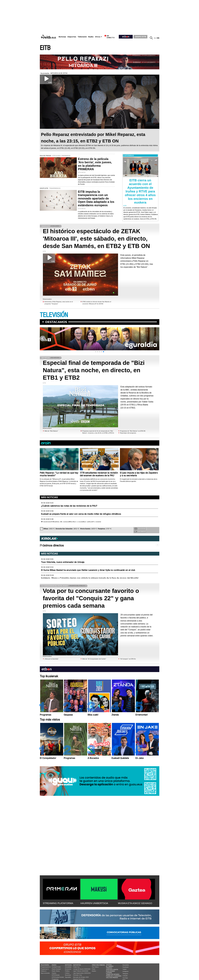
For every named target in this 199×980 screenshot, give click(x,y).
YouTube (125, 978)
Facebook (126, 967)
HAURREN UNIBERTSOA (94, 903)
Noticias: (69, 965)
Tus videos (140, 532)
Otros (98, 37)
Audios (94, 971)
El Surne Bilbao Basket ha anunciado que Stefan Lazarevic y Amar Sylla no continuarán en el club (88, 570)
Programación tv (46, 967)
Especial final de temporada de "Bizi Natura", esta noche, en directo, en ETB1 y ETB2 (94, 370)
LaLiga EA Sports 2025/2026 (82, 969)
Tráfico (109, 968)
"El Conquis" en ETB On (128, 659)
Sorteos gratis (112, 970)
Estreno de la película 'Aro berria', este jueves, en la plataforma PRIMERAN (95, 164)
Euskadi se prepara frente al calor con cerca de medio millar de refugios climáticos (81, 514)
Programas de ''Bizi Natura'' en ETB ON (133, 431)
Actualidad (68, 967)
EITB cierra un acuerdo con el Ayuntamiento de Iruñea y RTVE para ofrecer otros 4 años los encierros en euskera (140, 191)
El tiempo (110, 966)
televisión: (45, 965)
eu (155, 38)
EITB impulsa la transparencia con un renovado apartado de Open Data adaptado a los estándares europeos (96, 198)
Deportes (72, 37)
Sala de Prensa (112, 978)
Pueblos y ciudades (114, 976)
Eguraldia (68, 977)
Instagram (126, 971)
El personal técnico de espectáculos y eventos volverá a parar (71, 522)
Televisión (82, 37)
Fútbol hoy (76, 967)
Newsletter (126, 965)
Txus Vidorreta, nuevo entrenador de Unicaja (63, 562)
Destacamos (56, 322)
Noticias (62, 37)
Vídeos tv (44, 971)
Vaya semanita (45, 973)
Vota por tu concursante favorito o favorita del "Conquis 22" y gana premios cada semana (91, 598)
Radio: (54, 965)
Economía (68, 969)
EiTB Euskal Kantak (58, 977)
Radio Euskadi (56, 969)
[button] (96, 352)
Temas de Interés (113, 974)
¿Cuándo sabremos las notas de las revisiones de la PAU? (69, 506)
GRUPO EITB (140, 37)
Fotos (94, 969)
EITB (45, 48)
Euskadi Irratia (56, 967)
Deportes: (77, 965)
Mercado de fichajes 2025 (81, 977)
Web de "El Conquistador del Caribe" (94, 659)
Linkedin (125, 976)
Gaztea (54, 973)
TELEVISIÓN (54, 315)
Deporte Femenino (79, 979)
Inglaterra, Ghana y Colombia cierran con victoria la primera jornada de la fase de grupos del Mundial (90, 578)
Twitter (125, 969)
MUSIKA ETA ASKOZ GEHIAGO (135, 903)
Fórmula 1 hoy (78, 975)
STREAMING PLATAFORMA (58, 903)
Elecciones (111, 971)
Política (67, 971)
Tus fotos (140, 529)
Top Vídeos (95, 967)
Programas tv (45, 969)
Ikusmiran (68, 975)
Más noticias (49, 497)
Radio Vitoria (56, 971)
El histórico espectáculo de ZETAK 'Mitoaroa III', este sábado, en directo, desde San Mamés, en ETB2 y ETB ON (96, 239)
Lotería (109, 973)
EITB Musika (56, 975)
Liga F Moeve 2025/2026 (81, 971)
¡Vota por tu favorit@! (52, 659)
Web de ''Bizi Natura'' (51, 431)
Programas (55, 979)
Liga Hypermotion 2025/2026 (82, 973)
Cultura (67, 973)
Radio (91, 37)
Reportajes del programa (128, 433)
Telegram (125, 974)
